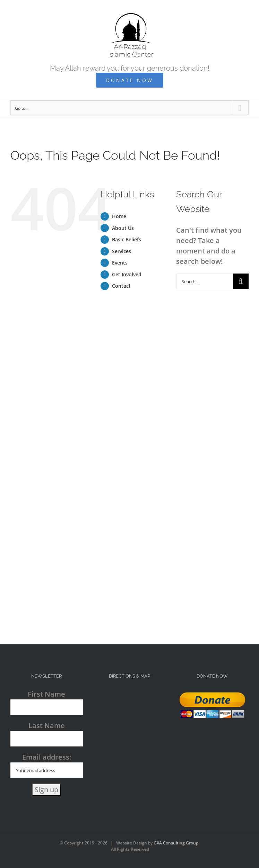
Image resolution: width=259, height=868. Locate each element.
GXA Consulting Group (176, 843)
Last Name (47, 726)
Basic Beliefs (127, 239)
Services (122, 251)
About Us (123, 228)
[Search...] (205, 281)
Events (120, 263)
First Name (46, 694)
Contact (121, 286)
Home (119, 216)
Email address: (47, 765)
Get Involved (127, 274)
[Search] (241, 281)
